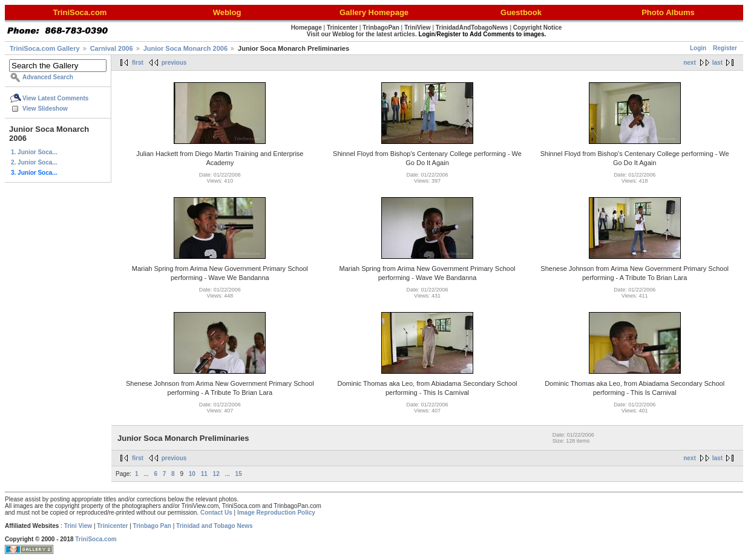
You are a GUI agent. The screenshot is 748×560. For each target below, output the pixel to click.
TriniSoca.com (96, 539)
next (690, 63)
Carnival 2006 (112, 48)
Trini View (78, 526)
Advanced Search (48, 77)
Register (725, 48)
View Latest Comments (55, 98)
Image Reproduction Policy (276, 513)
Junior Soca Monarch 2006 (185, 48)
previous (174, 63)
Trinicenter (112, 526)
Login (698, 48)
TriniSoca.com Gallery (45, 48)
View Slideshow (45, 109)
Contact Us (216, 513)
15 (239, 474)
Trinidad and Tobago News (215, 526)
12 (216, 474)
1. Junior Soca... (34, 152)
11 (204, 474)
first (138, 63)
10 (192, 474)
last (717, 63)
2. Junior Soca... (34, 162)
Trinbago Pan (152, 526)
